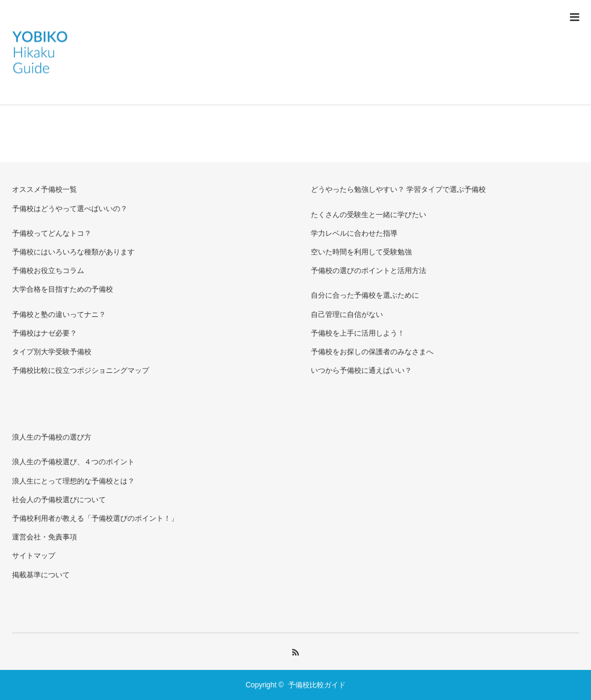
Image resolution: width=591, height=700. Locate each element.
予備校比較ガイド (317, 685)
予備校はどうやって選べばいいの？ (70, 209)
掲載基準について (41, 575)
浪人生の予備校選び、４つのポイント (73, 462)
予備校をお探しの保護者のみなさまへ (372, 352)
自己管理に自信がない (347, 315)
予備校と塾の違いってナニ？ (59, 315)
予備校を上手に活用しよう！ (358, 333)
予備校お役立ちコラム (48, 271)
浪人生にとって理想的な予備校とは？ (73, 481)
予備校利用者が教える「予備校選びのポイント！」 (95, 518)
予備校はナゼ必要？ (44, 333)
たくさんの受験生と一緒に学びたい (369, 215)
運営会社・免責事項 (44, 537)
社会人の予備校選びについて (59, 500)
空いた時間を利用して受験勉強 (361, 252)
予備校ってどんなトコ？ (52, 233)
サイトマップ (34, 556)
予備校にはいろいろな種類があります (73, 252)
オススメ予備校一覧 (44, 189)
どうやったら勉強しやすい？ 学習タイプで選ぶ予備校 (398, 189)
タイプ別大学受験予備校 (52, 352)
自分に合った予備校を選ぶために (365, 295)
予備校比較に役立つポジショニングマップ (81, 370)
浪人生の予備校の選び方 (52, 437)
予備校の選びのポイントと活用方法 (369, 271)
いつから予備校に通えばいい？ (361, 370)
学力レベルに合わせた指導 (354, 233)
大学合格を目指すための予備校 (63, 289)
